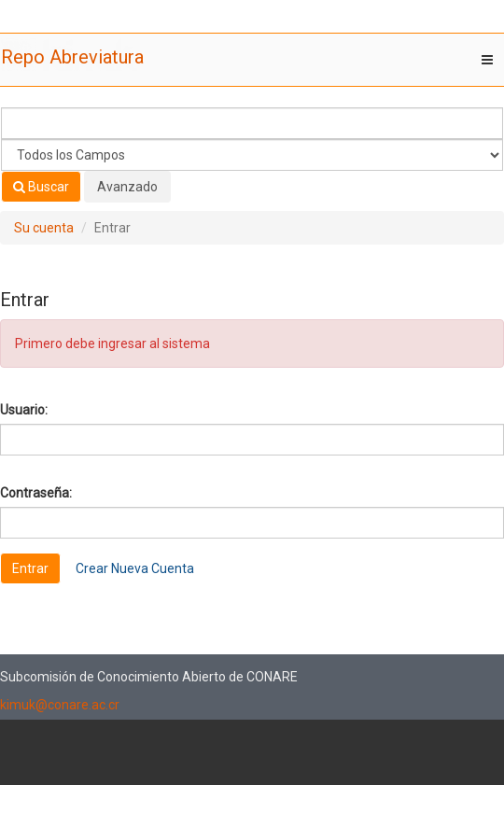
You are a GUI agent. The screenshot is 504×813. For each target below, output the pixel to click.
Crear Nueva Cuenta (135, 568)
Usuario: (24, 410)
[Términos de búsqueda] (252, 123)
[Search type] (252, 155)
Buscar (41, 187)
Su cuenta (44, 228)
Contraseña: (36, 493)
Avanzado (127, 187)
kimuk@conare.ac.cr (60, 705)
